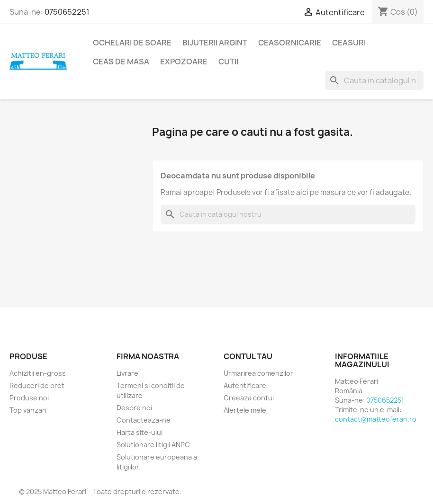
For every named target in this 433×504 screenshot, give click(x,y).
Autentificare (245, 385)
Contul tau (248, 356)
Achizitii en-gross (38, 373)
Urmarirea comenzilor (258, 373)
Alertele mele (245, 410)
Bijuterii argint (215, 43)
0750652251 (67, 12)
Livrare (127, 373)
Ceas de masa (121, 62)
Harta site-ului (140, 432)
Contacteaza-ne (144, 420)
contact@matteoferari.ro (376, 419)
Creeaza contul (249, 398)
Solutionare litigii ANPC (153, 445)
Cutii (228, 62)
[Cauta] (374, 80)
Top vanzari (28, 410)
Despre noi (134, 408)
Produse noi (29, 398)
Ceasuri (349, 43)
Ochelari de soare (132, 43)
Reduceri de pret (37, 385)
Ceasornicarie (290, 43)
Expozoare (184, 62)
